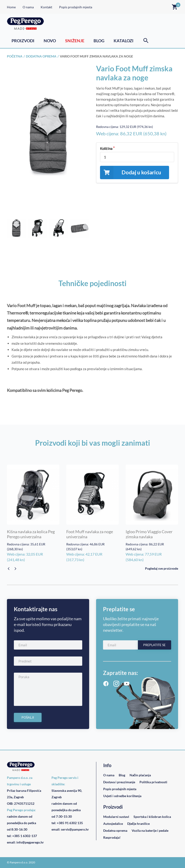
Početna (15, 56)
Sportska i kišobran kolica (152, 817)
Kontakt (46, 7)
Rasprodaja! (112, 837)
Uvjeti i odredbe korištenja (122, 796)
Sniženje (75, 41)
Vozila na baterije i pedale (150, 830)
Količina (106, 148)
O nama (28, 7)
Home (11, 7)
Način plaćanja (140, 775)
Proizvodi (23, 41)
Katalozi (124, 41)
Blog (99, 41)
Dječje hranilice (139, 824)
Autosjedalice (113, 824)
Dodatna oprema (41, 56)
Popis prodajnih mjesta (76, 7)
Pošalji (28, 717)
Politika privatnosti (153, 782)
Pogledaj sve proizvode (162, 568)
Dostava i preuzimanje (119, 782)
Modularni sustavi (116, 817)
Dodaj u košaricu (131, 173)
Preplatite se (154, 645)
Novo (50, 41)
